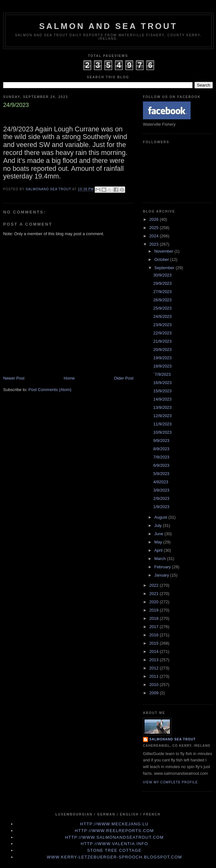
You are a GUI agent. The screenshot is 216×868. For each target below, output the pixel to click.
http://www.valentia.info (114, 844)
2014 (155, 651)
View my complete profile (170, 782)
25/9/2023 (162, 308)
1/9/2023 (161, 507)
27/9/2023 (162, 292)
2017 (155, 627)
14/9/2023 (162, 399)
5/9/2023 (161, 474)
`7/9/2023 (162, 374)
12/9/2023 (162, 416)
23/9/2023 (162, 325)
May (159, 542)
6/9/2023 (161, 465)
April (159, 550)
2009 (155, 693)
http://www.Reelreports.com (115, 831)
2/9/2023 (161, 498)
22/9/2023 (162, 333)
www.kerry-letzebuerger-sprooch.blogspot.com (114, 857)
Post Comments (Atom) (50, 390)
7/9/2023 (161, 457)
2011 (155, 676)
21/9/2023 (162, 341)
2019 (155, 610)
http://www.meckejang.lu (114, 824)
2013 (155, 660)
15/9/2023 (162, 391)
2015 (155, 643)
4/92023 (161, 482)
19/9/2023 (162, 358)
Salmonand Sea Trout (172, 739)
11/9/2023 (162, 424)
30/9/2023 (162, 275)
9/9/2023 (161, 441)
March (161, 559)
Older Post (124, 378)
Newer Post (14, 378)
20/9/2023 (162, 350)
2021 (155, 594)
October (162, 259)
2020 (155, 602)
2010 (155, 685)
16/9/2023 (162, 383)
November (165, 251)
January (162, 575)
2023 (155, 244)
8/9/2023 (161, 449)
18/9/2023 (162, 366)
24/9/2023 (162, 316)
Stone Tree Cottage (114, 850)
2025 (155, 228)
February (163, 567)
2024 (155, 236)
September (165, 268)
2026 (155, 219)
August (161, 517)
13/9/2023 (162, 407)
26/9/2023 (162, 300)
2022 (155, 585)
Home (69, 378)
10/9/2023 (162, 432)
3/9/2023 (161, 490)
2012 (155, 668)
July (159, 525)
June (159, 534)
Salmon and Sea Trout (108, 26)
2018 (155, 618)
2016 (155, 635)
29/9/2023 (162, 283)
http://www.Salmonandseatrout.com (115, 837)
